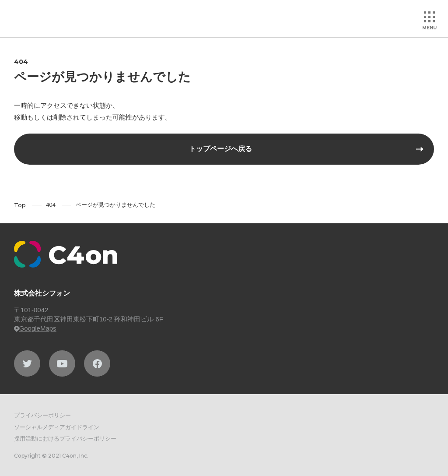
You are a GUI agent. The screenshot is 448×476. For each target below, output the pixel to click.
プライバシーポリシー (42, 415)
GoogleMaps (35, 328)
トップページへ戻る (220, 149)
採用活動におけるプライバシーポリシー (65, 439)
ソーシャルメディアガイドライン (57, 427)
